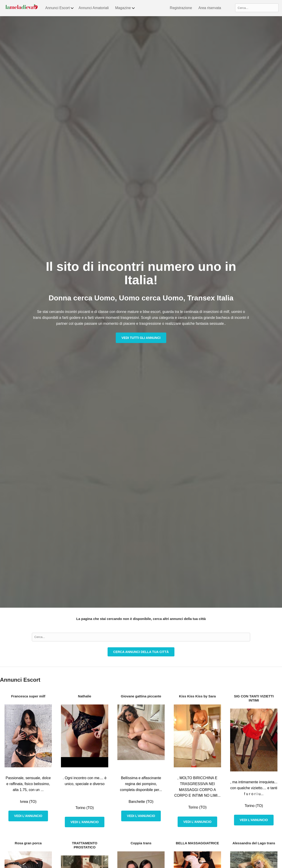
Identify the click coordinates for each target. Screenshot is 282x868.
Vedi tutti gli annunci (141, 338)
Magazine (125, 8)
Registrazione (181, 8)
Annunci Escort (60, 8)
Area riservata (210, 8)
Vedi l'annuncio (28, 816)
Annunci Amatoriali (94, 8)
